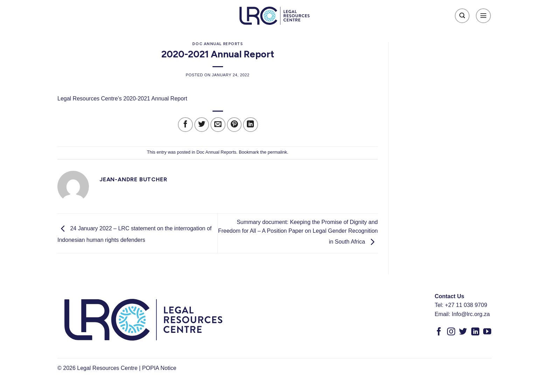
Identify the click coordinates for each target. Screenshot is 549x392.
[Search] (462, 16)
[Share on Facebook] (185, 125)
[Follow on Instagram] (451, 332)
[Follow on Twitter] (463, 332)
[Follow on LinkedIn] (475, 332)
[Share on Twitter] (202, 125)
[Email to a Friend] (218, 125)
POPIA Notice (159, 368)
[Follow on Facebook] (439, 332)
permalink (277, 152)
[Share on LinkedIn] (251, 125)
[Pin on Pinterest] (234, 125)
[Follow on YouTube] (487, 332)
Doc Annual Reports (217, 44)
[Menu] (483, 16)
